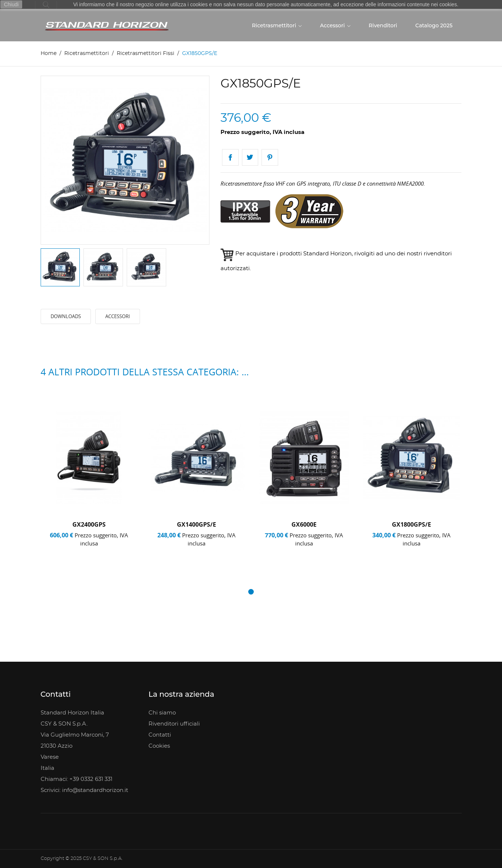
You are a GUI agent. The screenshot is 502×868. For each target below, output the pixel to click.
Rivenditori (383, 25)
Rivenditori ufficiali (174, 724)
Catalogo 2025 (434, 25)
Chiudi (11, 4)
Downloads (66, 317)
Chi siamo (162, 713)
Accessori (333, 25)
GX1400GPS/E (197, 524)
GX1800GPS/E (411, 524)
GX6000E (304, 524)
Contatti (160, 735)
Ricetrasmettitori (275, 25)
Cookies (159, 746)
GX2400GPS (89, 524)
